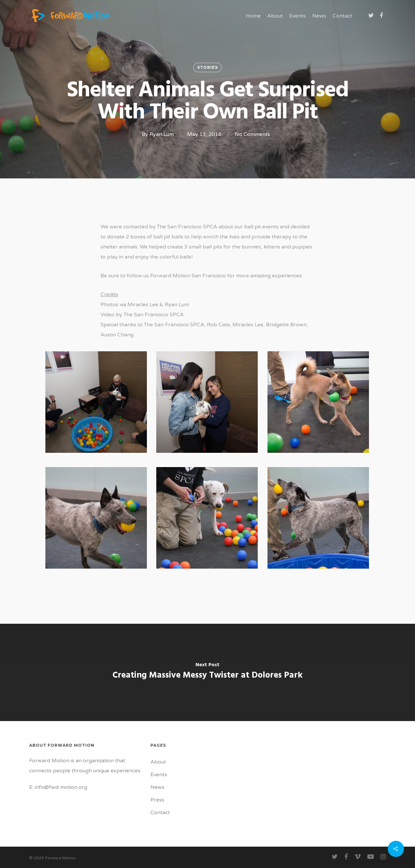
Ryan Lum (162, 134)
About (275, 16)
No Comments (252, 134)
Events (297, 16)
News (319, 16)
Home (253, 16)
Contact (342, 16)
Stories (207, 67)
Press (157, 800)
